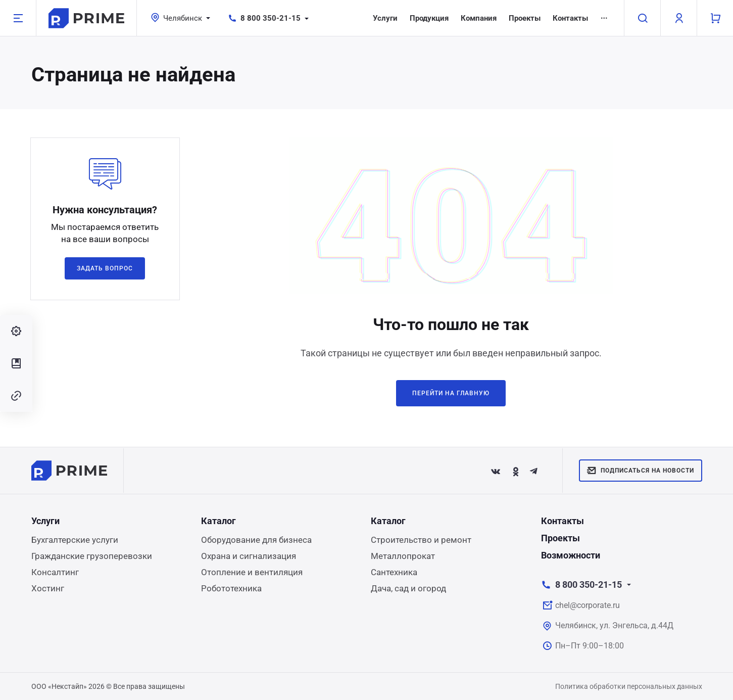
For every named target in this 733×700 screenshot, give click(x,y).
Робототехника (231, 588)
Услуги (385, 18)
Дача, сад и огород (408, 588)
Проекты (525, 18)
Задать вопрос (105, 268)
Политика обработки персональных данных (629, 686)
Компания (479, 18)
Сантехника (394, 572)
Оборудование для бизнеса (256, 540)
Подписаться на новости (640, 471)
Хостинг (48, 588)
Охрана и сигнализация (249, 556)
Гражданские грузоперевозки (92, 556)
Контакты (570, 18)
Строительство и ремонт (421, 540)
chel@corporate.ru (588, 605)
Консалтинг (55, 572)
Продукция (429, 18)
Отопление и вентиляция (252, 572)
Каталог (218, 521)
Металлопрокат (403, 556)
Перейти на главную (451, 393)
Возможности (571, 555)
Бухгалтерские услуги (75, 540)
